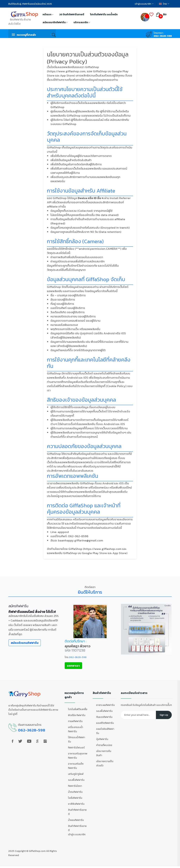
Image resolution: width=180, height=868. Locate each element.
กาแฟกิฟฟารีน (75, 721)
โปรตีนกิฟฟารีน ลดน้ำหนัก (104, 15)
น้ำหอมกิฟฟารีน (76, 820)
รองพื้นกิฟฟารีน (76, 780)
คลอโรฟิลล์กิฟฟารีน (105, 731)
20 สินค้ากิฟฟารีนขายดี (72, 15)
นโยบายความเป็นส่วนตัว (105, 763)
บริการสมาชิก (82, 23)
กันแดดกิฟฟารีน (104, 717)
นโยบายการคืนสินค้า (104, 753)
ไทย (164, 4)
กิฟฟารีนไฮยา (75, 786)
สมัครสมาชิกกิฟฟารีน (55, 23)
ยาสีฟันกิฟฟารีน (76, 804)
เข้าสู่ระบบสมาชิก (144, 4)
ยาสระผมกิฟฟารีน (105, 705)
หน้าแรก (48, 15)
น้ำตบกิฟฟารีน (75, 792)
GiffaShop (34, 851)
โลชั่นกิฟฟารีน (75, 798)
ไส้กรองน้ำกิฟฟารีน (76, 740)
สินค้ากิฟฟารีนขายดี (77, 812)
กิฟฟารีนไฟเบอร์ (76, 748)
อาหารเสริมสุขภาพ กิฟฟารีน (78, 756)
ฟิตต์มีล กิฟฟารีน (77, 715)
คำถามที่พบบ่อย (104, 745)
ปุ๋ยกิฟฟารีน (102, 739)
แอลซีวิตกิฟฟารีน (105, 723)
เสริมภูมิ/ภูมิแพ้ (76, 774)
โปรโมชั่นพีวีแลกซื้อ (78, 709)
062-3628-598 (163, 36)
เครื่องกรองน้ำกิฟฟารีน (75, 729)
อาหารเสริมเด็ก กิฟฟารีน (76, 766)
